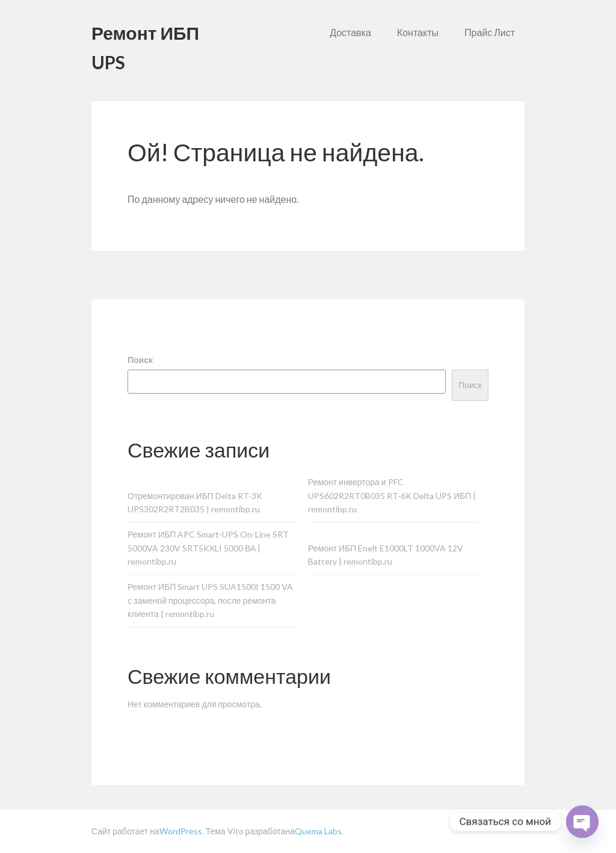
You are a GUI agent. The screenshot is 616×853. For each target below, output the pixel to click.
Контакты (418, 32)
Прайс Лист (490, 32)
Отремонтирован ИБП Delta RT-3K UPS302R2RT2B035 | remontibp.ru (195, 503)
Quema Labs (318, 831)
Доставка (350, 32)
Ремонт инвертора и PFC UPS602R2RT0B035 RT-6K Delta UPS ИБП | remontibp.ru (392, 496)
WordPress (181, 831)
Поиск (140, 360)
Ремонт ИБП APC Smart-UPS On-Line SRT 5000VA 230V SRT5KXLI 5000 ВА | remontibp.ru (208, 548)
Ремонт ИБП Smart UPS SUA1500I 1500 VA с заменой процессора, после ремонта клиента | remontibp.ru (210, 600)
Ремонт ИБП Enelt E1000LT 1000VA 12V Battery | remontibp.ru (386, 555)
